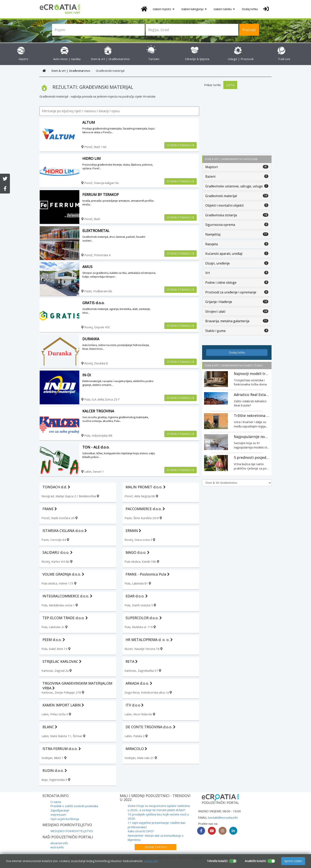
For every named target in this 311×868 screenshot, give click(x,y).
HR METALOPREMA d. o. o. (149, 640)
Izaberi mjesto (164, 9)
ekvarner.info (59, 843)
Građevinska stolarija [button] (221, 215)
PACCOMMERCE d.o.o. (145, 509)
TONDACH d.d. (56, 487)
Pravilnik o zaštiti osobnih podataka (74, 806)
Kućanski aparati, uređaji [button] (224, 254)
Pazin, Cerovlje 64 (55, 540)
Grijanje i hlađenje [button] (219, 302)
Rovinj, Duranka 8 (95, 363)
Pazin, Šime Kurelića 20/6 (143, 518)
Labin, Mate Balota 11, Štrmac (63, 736)
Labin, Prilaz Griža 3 (56, 714)
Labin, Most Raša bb (140, 714)
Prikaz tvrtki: (213, 85)
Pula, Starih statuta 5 (140, 605)
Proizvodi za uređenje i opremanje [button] (231, 292)
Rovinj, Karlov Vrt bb (57, 561)
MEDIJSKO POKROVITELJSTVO (72, 831)
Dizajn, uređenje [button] (217, 263)
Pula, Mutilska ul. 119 (140, 627)
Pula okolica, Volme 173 (59, 583)
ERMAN (133, 531)
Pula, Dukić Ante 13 (56, 649)
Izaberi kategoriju (194, 9)
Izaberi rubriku (224, 9)
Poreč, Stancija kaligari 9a (100, 183)
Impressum (58, 814)
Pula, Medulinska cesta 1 (60, 605)
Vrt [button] (208, 273)
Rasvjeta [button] (212, 244)
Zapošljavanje (60, 810)
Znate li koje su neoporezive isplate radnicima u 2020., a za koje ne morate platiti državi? (159, 808)
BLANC (50, 727)
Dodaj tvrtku (250, 9)
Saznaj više (151, 861)
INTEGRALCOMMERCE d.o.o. (67, 596)
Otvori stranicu (180, 145)
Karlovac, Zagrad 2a (57, 671)
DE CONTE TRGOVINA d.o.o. (150, 727)
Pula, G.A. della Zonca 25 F (100, 399)
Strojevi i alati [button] (215, 311)
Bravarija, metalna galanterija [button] (227, 321)
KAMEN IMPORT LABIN (63, 705)
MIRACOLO (136, 749)
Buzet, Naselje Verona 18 (144, 649)
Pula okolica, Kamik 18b (142, 561)
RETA (132, 661)
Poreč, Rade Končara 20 (60, 518)
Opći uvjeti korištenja (65, 819)
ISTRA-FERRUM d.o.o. (62, 749)
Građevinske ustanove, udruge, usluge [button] (234, 186)
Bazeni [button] (210, 176)
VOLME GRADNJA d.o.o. (63, 574)
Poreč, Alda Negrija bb (141, 496)
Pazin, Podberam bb (97, 291)
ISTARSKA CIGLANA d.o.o (65, 531)
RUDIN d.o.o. (55, 770)
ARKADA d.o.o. (139, 683)
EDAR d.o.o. (137, 596)
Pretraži (249, 30)
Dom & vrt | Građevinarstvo (71, 71)
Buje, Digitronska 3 (56, 780)
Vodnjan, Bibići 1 (54, 758)
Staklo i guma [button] (215, 331)
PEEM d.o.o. (54, 640)
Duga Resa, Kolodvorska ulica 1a (148, 692)
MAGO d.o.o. (137, 552)
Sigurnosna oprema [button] (220, 225)
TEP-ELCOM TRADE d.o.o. (65, 618)
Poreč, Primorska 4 (96, 255)
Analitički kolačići (255, 861)
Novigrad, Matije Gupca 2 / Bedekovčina (70, 496)
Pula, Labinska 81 (138, 583)
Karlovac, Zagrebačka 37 (143, 671)
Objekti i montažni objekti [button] (224, 205)
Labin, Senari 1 (93, 471)
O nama (56, 802)
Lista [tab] (230, 85)
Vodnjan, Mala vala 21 (141, 758)
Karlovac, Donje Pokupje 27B (63, 692)
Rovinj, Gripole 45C (96, 327)
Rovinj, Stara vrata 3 (140, 540)
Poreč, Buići (91, 219)
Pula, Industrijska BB (97, 435)
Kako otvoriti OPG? (141, 831)
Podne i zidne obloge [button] (221, 283)
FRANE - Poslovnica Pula (147, 574)
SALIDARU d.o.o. (57, 552)
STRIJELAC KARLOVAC (62, 661)
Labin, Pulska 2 (136, 736)
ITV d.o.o (134, 705)
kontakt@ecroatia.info (223, 817)
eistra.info (57, 847)
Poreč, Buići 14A (94, 147)
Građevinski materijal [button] (221, 196)
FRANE (50, 509)
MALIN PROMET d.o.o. (145, 487)
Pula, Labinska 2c (54, 627)
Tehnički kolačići (217, 861)
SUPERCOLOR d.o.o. (144, 618)
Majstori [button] (212, 167)
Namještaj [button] (213, 234)
